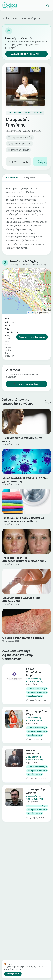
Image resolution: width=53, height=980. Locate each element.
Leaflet (31, 313)
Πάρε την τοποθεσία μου (32, 337)
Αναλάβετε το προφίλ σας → (27, 54)
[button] (6, 272)
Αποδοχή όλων (13, 974)
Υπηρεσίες (30, 179)
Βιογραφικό (12, 179)
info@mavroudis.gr (18, 150)
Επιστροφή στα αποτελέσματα (21, 18)
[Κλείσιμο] (48, 963)
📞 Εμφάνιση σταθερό (27, 384)
